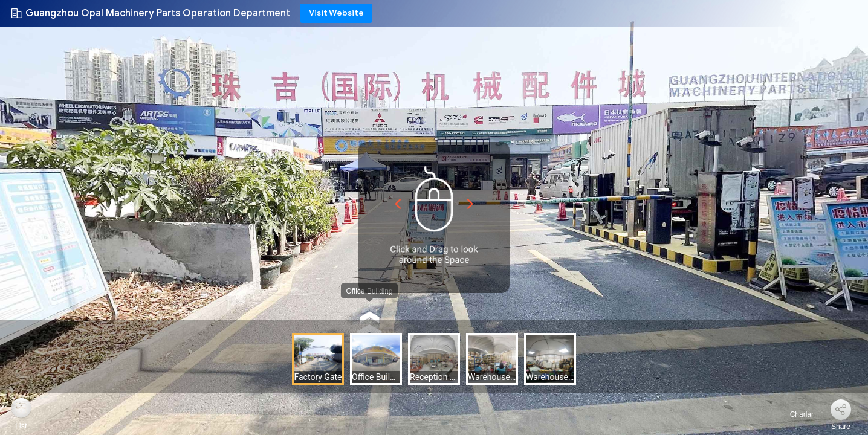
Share (841, 427)
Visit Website (336, 13)
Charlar (795, 414)
